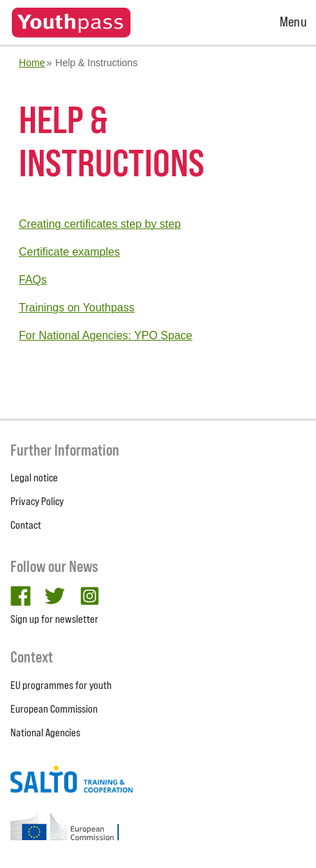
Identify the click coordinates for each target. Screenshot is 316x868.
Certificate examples (69, 252)
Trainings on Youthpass (77, 308)
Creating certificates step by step (100, 224)
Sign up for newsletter (54, 619)
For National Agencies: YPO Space (106, 335)
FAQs (33, 280)
